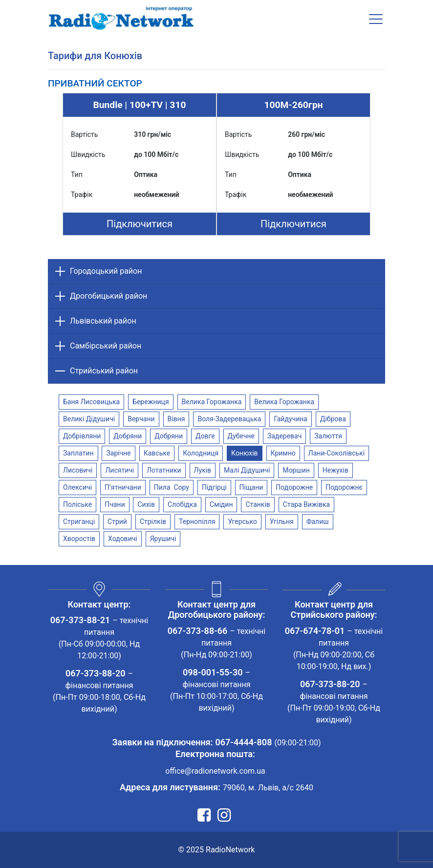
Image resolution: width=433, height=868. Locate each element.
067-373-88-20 (96, 673)
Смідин (221, 504)
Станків (258, 504)
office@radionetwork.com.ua (215, 771)
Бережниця (151, 402)
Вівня (176, 419)
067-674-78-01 (315, 631)
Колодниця (201, 453)
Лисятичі (119, 470)
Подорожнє (344, 487)
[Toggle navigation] (376, 19)
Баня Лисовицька (91, 402)
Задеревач (284, 436)
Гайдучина (291, 419)
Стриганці (79, 521)
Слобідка (182, 504)
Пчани (115, 504)
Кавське (157, 453)
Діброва (333, 419)
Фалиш (318, 521)
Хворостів (79, 539)
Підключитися (140, 224)
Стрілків (153, 521)
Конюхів (245, 453)
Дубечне (241, 436)
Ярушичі (163, 539)
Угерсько (242, 521)
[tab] (95, 83)
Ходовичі (123, 539)
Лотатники (164, 470)
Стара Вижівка (306, 504)
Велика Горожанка (212, 402)
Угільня (282, 521)
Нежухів (336, 470)
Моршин (296, 470)
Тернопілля (197, 521)
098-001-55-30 (213, 672)
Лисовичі (78, 470)
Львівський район (103, 321)
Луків (203, 470)
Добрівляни (82, 436)
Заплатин (78, 453)
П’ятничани (123, 487)
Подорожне (294, 487)
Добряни (128, 436)
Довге (205, 436)
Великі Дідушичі (89, 419)
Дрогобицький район (108, 296)
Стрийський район (104, 371)
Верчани (141, 419)
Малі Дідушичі (247, 470)
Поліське (77, 504)
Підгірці (214, 487)
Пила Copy (172, 487)
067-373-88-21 (80, 620)
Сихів (146, 504)
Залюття (328, 436)
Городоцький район (106, 271)
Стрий (117, 521)
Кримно (283, 453)
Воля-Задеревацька (229, 419)
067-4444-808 (243, 742)
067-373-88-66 (198, 631)
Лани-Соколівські (336, 453)
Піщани (251, 487)
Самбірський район (106, 346)
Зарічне (118, 453)
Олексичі (77, 487)
